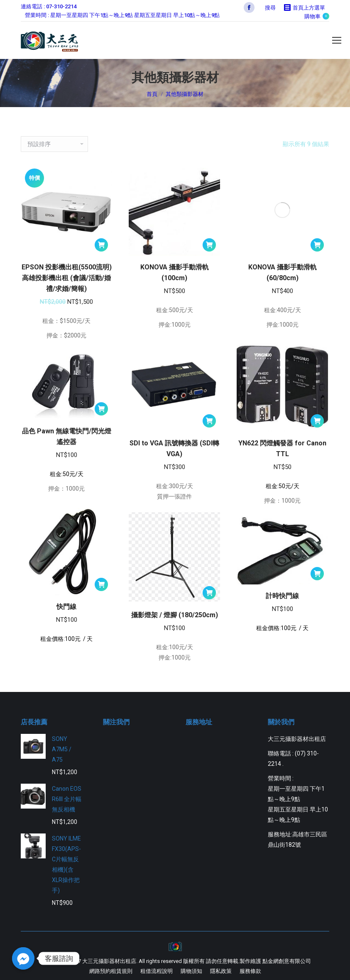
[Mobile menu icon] (337, 40)
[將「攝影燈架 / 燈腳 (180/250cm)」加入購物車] (209, 593)
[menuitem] (111, 971)
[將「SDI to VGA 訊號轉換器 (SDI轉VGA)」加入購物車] (209, 421)
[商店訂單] (54, 144)
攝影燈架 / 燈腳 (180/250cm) (175, 615)
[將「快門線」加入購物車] (101, 584)
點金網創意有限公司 (287, 961)
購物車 (317, 16)
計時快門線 (282, 596)
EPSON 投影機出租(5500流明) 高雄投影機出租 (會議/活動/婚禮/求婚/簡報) (67, 278)
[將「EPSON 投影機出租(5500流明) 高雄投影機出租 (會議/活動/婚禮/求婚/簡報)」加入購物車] (101, 245)
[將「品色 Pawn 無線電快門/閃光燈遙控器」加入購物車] (101, 409)
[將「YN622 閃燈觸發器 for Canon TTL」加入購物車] (317, 421)
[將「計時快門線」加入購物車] (317, 574)
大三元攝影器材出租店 (109, 961)
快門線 (66, 607)
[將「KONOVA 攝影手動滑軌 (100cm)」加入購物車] (209, 245)
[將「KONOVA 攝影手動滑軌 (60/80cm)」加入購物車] (317, 245)
